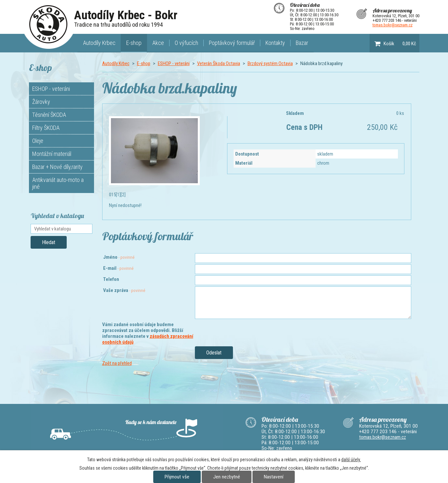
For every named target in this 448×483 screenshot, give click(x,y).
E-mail (118, 268)
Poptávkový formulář (232, 43)
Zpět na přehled (117, 363)
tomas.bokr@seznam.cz (393, 25)
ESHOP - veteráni (174, 63)
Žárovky (41, 102)
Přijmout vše (177, 477)
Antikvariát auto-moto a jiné (58, 183)
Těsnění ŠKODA (49, 115)
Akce (158, 43)
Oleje (38, 141)
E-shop (134, 43)
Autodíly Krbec (99, 43)
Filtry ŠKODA (46, 128)
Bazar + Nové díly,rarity (57, 167)
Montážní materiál (52, 154)
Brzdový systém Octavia (270, 63)
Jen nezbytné (227, 477)
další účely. (351, 460)
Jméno (119, 257)
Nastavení (274, 477)
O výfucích (186, 43)
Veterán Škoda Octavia (219, 63)
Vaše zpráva (124, 290)
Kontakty (275, 43)
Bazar (302, 43)
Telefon (111, 279)
